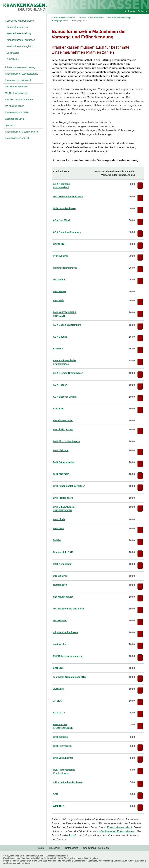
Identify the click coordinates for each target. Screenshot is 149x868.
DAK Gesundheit (62, 564)
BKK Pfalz (59, 300)
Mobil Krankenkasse (64, 208)
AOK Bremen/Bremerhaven (68, 373)
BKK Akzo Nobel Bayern (66, 441)
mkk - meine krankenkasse (68, 782)
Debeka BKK (60, 576)
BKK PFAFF (60, 291)
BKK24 (57, 540)
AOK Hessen (60, 385)
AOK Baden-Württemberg (67, 325)
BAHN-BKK (59, 244)
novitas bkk (59, 644)
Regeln (73, 835)
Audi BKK (58, 409)
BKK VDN (58, 528)
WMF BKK (59, 806)
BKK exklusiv (60, 737)
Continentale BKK (63, 552)
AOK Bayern (60, 337)
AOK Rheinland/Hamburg (67, 232)
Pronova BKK (60, 256)
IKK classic (59, 280)
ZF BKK (57, 701)
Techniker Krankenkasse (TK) (69, 677)
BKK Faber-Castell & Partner (69, 486)
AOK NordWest (61, 220)
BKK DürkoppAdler (64, 462)
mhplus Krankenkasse (65, 632)
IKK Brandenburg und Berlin (69, 609)
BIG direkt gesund (63, 429)
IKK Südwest (60, 621)
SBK (55, 794)
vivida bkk (59, 689)
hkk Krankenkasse (63, 597)
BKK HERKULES (62, 746)
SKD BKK (58, 668)
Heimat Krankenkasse (65, 268)
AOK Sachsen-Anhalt (65, 397)
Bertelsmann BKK (63, 420)
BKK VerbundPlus (63, 758)
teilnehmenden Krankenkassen (117, 831)
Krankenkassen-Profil (120, 827)
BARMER (58, 349)
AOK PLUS (59, 713)
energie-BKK (60, 585)
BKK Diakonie (61, 450)
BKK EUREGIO (61, 474)
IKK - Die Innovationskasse (68, 197)
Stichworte (130, 11)
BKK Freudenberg (63, 498)
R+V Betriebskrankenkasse (68, 656)
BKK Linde (59, 519)
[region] (98, 490)
